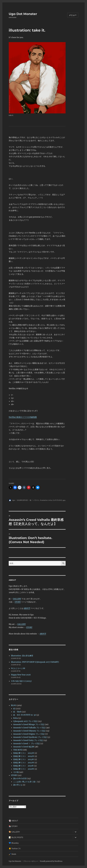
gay (64, 500)
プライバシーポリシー (31, 861)
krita (50, 500)
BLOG (14, 705)
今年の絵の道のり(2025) (21, 681)
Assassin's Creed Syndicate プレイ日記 (30, 737)
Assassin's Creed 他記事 (24, 747)
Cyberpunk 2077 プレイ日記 (25, 721)
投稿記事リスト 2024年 (24, 756)
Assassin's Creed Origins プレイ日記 (29, 734)
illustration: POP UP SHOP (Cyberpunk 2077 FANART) (35, 662)
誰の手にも (18, 785)
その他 (16, 772)
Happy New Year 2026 (21, 675)
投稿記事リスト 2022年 (24, 763)
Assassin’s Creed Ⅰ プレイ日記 (27, 743)
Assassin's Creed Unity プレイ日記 (28, 740)
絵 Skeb (17, 712)
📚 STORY (13, 826)
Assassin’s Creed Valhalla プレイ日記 (29, 728)
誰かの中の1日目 (20, 778)
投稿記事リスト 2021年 (24, 766)
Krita (16, 718)
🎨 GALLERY (14, 832)
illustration (44, 500)
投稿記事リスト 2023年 (24, 759)
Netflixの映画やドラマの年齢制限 (23, 417)
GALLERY (17, 599)
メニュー (73, 15)
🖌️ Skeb (12, 854)
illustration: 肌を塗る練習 (22, 656)
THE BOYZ (18, 750)
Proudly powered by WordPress (51, 861)
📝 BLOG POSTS (16, 837)
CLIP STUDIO (57, 500)
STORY (18, 602)
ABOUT (27, 608)
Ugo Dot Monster (23, 14)
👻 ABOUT (13, 821)
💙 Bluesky (14, 843)
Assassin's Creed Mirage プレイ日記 (29, 724)
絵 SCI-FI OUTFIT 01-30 (25, 715)
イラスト (36, 500)
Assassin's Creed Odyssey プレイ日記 (29, 731)
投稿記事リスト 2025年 (24, 753)
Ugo (13, 500)
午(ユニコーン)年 (18, 668)
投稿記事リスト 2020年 (24, 769)
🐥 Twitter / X (15, 849)
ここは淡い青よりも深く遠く (25, 782)
